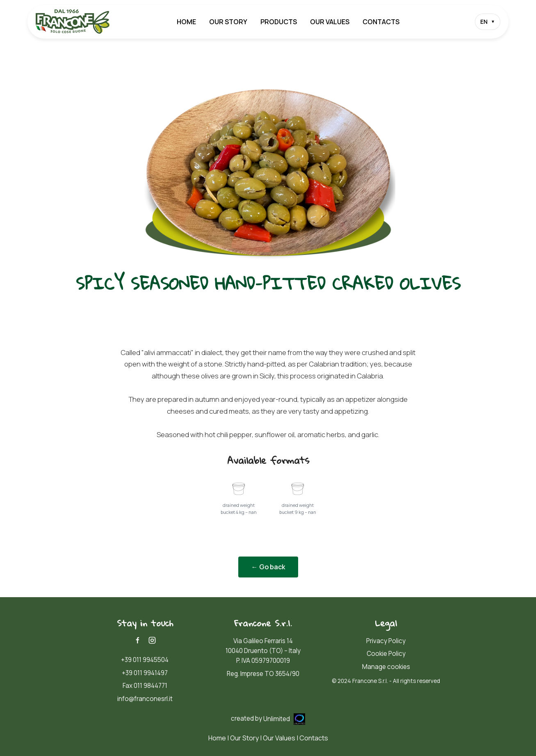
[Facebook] (137, 640)
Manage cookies (386, 667)
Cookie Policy (386, 654)
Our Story (228, 22)
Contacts (381, 22)
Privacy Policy (386, 641)
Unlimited (284, 719)
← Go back (268, 567)
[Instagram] (152, 640)
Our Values (330, 22)
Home (186, 22)
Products (279, 22)
